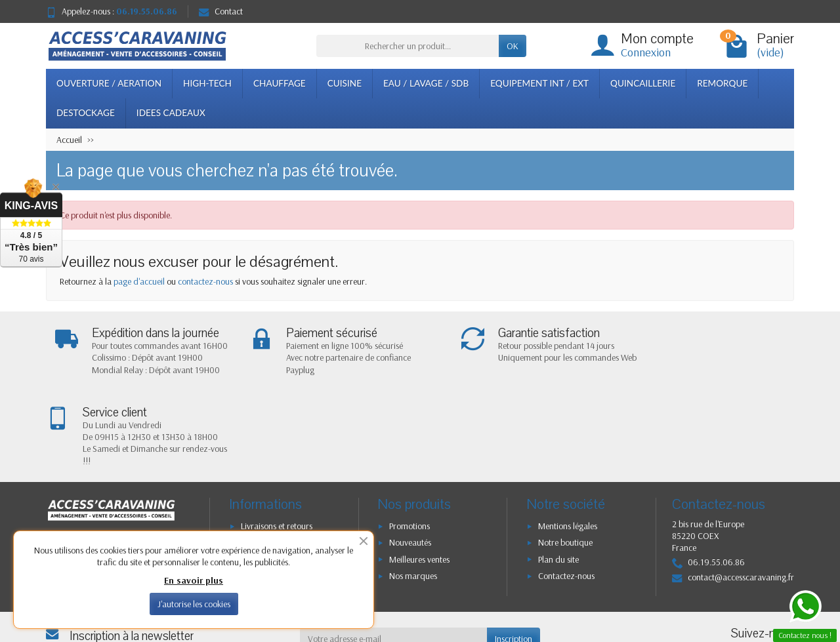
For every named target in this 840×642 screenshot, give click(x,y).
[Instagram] (773, 579)
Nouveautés (410, 464)
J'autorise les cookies (194, 604)
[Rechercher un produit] (408, 46)
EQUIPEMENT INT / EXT (539, 83)
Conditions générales (278, 498)
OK (513, 46)
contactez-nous (205, 281)
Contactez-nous (566, 498)
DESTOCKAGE (86, 113)
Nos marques (413, 498)
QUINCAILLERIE (643, 83)
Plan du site (558, 481)
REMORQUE (722, 83)
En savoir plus (194, 580)
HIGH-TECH (207, 83)
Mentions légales (568, 448)
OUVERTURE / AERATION (109, 83)
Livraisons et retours (277, 448)
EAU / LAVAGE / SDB (426, 83)
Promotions (409, 448)
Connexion (646, 52)
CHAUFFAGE (280, 83)
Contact (221, 11)
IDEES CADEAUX (171, 113)
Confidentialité (267, 464)
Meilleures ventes (419, 481)
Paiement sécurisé (272, 481)
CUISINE (345, 83)
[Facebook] (743, 579)
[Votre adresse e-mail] (394, 561)
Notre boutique (565, 464)
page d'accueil (139, 281)
